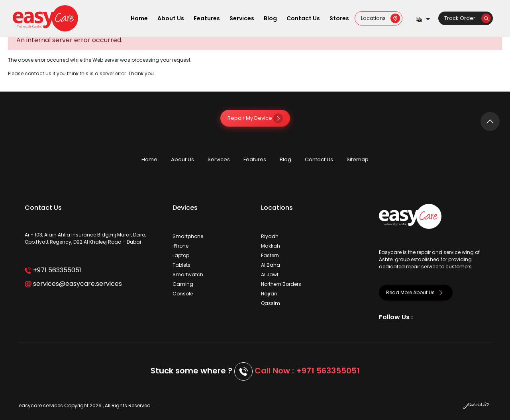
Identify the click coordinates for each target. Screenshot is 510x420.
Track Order (468, 18)
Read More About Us (416, 292)
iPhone (180, 246)
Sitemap (358, 159)
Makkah (271, 246)
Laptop (181, 255)
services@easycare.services (73, 284)
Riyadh (270, 236)
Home (139, 18)
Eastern (270, 255)
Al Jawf (270, 274)
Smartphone (188, 236)
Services (242, 18)
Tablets (181, 265)
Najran (269, 294)
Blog (270, 18)
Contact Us (303, 18)
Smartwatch (188, 274)
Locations (381, 18)
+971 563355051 (53, 270)
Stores (339, 18)
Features (207, 18)
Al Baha (271, 265)
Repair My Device (255, 118)
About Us (171, 18)
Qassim (271, 303)
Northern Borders (281, 284)
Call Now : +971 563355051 (307, 371)
